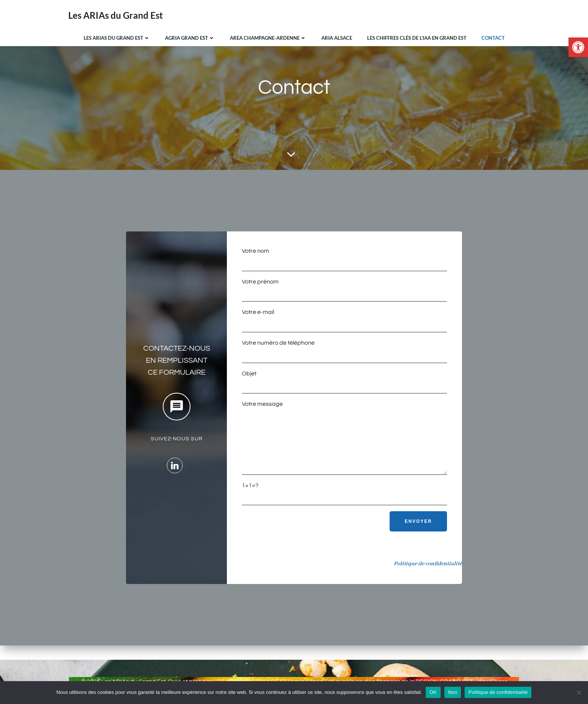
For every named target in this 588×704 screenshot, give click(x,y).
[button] (578, 47)
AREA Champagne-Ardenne (268, 37)
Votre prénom (344, 293)
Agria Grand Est (190, 37)
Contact (493, 37)
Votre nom (344, 262)
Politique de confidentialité (498, 692)
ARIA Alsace (337, 37)
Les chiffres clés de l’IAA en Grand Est (417, 37)
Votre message (344, 446)
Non (453, 692)
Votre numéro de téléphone (344, 354)
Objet (344, 384)
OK (433, 692)
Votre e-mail (344, 323)
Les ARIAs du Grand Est (117, 37)
